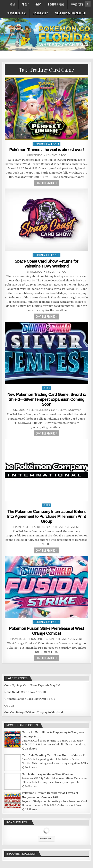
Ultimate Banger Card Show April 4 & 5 (30, 699)
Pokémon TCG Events (47, 144)
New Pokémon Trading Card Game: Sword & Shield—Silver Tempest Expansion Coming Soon (46, 399)
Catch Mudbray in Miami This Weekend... (49, 774)
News (47, 388)
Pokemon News (56, 4)
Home (12, 4)
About (25, 4)
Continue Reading (46, 183)
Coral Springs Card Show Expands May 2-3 (32, 685)
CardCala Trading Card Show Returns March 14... (54, 755)
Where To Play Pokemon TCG (70, 13)
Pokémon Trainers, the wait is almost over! (46, 150)
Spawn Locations (17, 13)
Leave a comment (71, 410)
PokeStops (77, 4)
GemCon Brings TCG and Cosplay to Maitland (34, 712)
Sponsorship (40, 13)
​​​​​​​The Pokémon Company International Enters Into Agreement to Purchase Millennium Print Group (46, 516)
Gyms (39, 4)
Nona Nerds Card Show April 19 (25, 692)
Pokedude (35, 155)
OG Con (9, 706)
